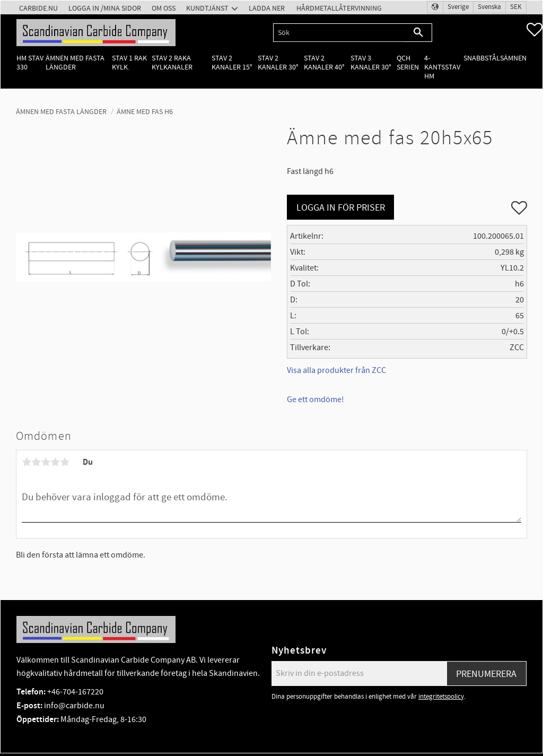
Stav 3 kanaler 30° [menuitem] (371, 63)
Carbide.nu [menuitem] (38, 8)
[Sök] (419, 33)
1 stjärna (27, 462)
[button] (535, 30)
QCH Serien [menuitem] (408, 63)
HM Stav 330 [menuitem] (30, 63)
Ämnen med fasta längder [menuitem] (75, 63)
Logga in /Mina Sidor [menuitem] (105, 8)
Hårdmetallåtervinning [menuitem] (339, 8)
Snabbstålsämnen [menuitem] (495, 58)
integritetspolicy (441, 697)
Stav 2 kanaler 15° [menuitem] (232, 63)
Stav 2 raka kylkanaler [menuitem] (172, 63)
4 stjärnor (55, 462)
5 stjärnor (65, 462)
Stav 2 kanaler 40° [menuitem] (324, 63)
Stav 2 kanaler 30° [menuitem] (278, 63)
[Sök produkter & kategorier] (339, 33)
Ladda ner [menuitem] (267, 8)
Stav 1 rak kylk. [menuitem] (129, 63)
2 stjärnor (36, 462)
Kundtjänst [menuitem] (207, 8)
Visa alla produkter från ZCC (336, 370)
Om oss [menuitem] (164, 8)
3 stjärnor (46, 462)
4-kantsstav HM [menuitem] (442, 67)
